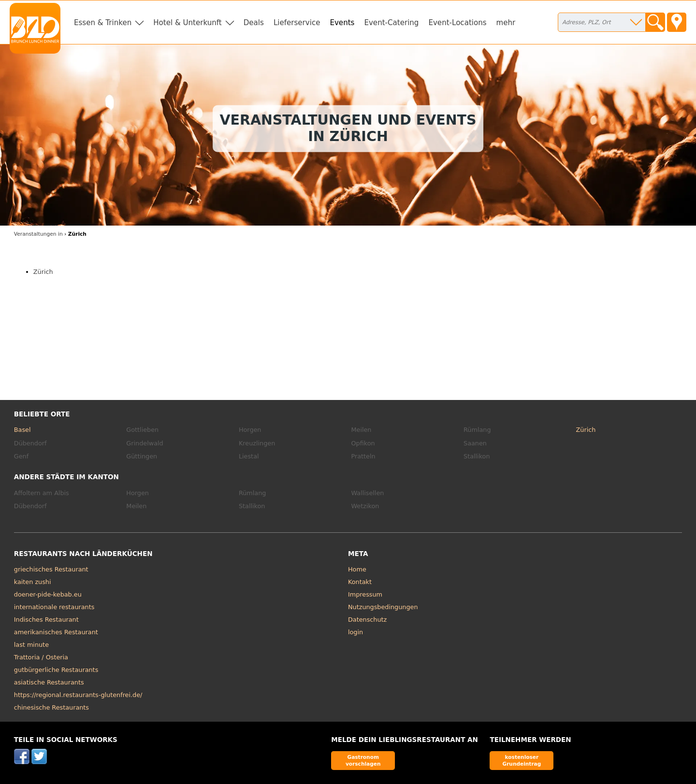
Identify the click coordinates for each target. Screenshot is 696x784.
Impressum (365, 594)
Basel (22, 430)
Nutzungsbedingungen (383, 607)
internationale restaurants (54, 607)
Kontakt (360, 582)
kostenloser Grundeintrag (522, 760)
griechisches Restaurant (51, 569)
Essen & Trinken (103, 23)
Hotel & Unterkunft (187, 23)
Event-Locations (457, 23)
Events (342, 23)
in (38, 234)
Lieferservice (297, 23)
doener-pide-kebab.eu (48, 594)
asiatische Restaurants (49, 682)
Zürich (43, 272)
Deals (254, 23)
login (355, 632)
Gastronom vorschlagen (363, 760)
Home (357, 569)
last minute (31, 645)
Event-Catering (391, 23)
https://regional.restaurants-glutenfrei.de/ (78, 695)
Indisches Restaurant (46, 620)
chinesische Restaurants (51, 707)
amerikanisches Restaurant (56, 632)
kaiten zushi (33, 582)
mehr (506, 23)
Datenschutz (367, 620)
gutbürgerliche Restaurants (56, 670)
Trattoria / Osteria (41, 657)
